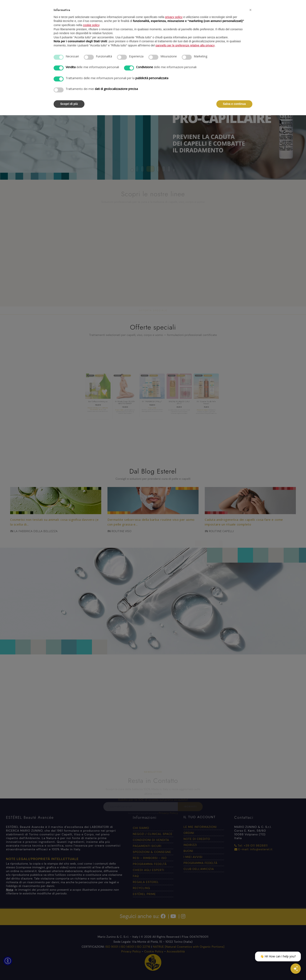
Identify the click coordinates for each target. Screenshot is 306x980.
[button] (250, 10)
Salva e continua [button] (234, 104)
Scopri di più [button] (69, 104)
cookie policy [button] (91, 25)
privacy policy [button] (174, 17)
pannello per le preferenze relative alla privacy (185, 45)
